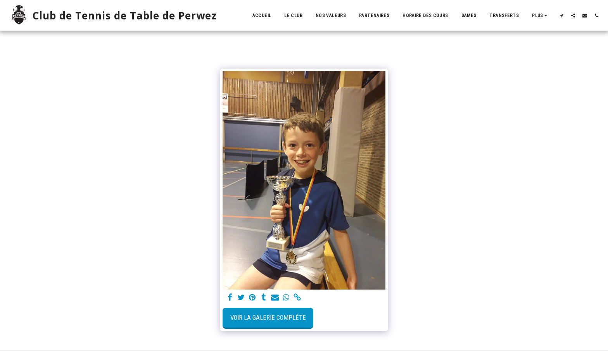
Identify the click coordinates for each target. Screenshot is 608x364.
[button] (561, 15)
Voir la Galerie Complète (268, 318)
